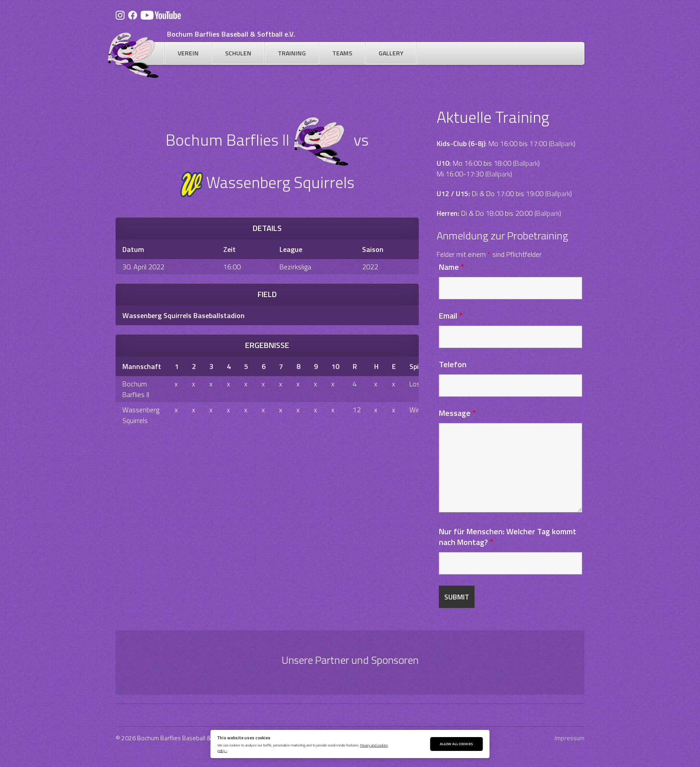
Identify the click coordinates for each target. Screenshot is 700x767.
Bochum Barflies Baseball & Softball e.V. (231, 34)
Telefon (453, 364)
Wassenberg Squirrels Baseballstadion (183, 315)
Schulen (238, 53)
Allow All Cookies (456, 744)
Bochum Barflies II (136, 389)
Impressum (569, 738)
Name (452, 267)
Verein (188, 53)
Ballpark (562, 143)
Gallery (391, 53)
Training (292, 53)
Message (457, 413)
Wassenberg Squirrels (141, 415)
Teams (342, 53)
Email (451, 316)
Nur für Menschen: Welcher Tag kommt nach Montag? (508, 537)
